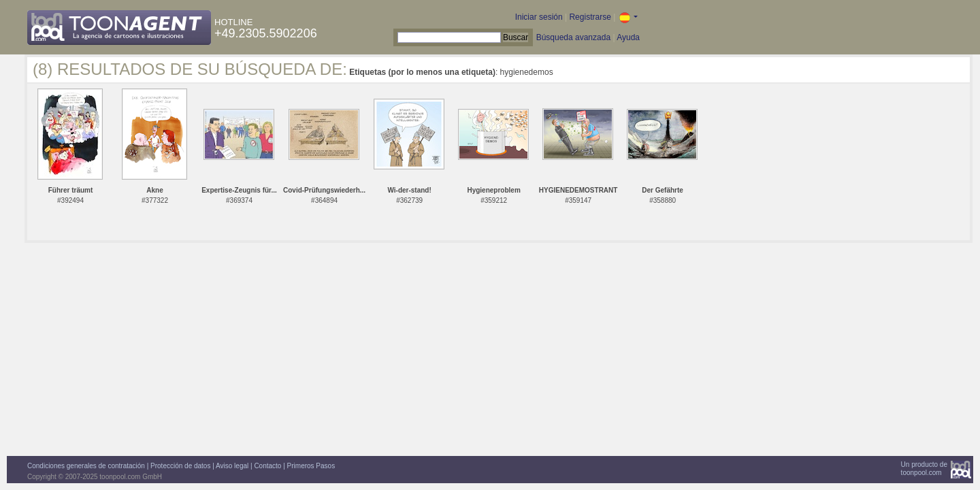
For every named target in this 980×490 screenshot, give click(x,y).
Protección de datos (180, 466)
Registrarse (590, 17)
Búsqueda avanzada (573, 37)
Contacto (267, 466)
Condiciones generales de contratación (86, 466)
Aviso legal (232, 466)
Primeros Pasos (311, 466)
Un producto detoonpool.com (924, 469)
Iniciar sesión (539, 17)
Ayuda (628, 37)
